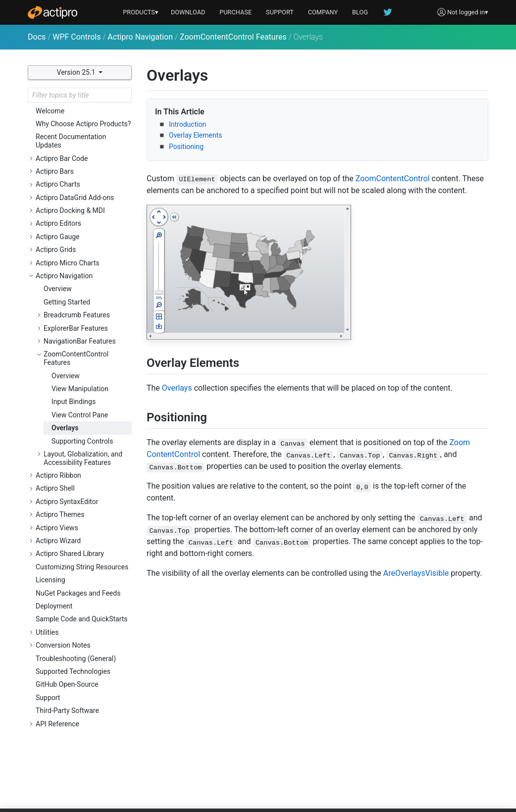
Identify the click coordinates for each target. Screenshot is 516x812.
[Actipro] (52, 12)
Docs (37, 37)
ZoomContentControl (393, 178)
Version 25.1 (77, 72)
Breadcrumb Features (77, 315)
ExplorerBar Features (76, 328)
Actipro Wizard (58, 541)
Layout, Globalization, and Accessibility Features (83, 458)
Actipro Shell (55, 488)
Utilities (47, 632)
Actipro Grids (56, 250)
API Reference (57, 724)
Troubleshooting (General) (76, 659)
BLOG (360, 12)
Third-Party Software (67, 710)
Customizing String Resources (82, 567)
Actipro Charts (58, 184)
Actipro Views (57, 528)
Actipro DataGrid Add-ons (75, 198)
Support (48, 698)
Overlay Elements (196, 135)
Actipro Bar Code (62, 158)
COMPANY (323, 12)
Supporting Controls (82, 441)
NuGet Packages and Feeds (78, 593)
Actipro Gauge (58, 237)
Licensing (51, 580)
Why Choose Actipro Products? (83, 124)
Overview (58, 289)
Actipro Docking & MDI (70, 210)
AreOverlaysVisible (416, 573)
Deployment (54, 606)
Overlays (65, 428)
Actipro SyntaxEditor (67, 502)
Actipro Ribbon (58, 475)
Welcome (50, 111)
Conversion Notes (63, 645)
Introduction (187, 124)
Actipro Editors (58, 223)
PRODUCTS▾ (141, 12)
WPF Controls (77, 37)
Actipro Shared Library (70, 554)
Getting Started (67, 302)
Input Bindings (74, 402)
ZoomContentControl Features (233, 37)
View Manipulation (80, 389)
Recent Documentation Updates (71, 141)
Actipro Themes (60, 514)
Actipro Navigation (140, 37)
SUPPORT (280, 12)
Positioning (186, 147)
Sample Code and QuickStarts (82, 619)
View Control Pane (80, 415)
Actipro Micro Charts (68, 263)
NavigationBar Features (80, 341)
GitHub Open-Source (67, 684)
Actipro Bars (55, 171)
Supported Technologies (73, 671)
